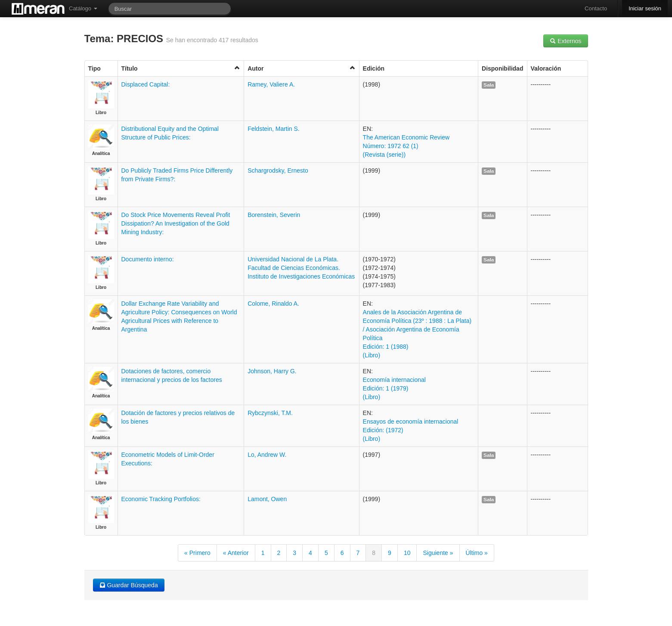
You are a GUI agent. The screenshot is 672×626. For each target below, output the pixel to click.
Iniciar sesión (645, 8)
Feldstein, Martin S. (274, 129)
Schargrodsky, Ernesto (278, 170)
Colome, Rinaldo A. (273, 304)
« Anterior (236, 553)
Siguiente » (438, 553)
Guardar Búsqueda (129, 585)
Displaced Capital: (146, 84)
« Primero (197, 553)
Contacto (596, 8)
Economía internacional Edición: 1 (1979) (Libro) (394, 388)
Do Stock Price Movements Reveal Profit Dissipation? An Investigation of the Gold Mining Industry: (176, 223)
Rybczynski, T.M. (270, 413)
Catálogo (83, 8)
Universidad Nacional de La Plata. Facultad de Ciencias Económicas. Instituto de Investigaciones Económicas (301, 268)
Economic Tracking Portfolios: (161, 499)
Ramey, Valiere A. (271, 84)
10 (407, 553)
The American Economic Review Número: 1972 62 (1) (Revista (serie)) (406, 146)
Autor (301, 68)
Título (181, 68)
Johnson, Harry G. (272, 371)
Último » (477, 553)
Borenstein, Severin (274, 215)
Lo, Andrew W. (267, 455)
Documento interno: (148, 259)
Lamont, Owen (267, 499)
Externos (565, 41)
